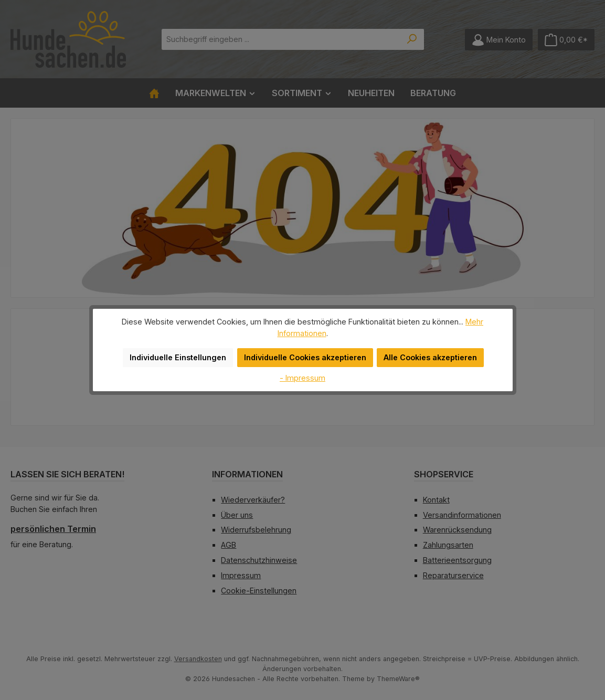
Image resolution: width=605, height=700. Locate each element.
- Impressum (303, 372)
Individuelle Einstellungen (183, 352)
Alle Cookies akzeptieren (426, 352)
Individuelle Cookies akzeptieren (305, 352)
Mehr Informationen (464, 327)
